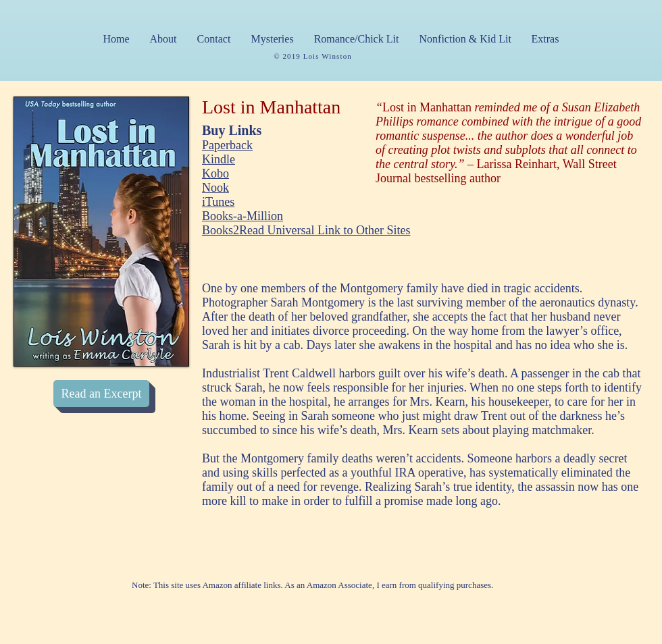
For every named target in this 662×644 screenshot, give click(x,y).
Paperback (227, 145)
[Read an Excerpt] (101, 394)
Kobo (215, 173)
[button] (273, 39)
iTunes (218, 202)
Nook (215, 188)
